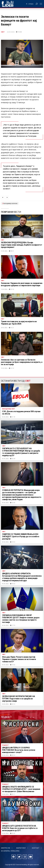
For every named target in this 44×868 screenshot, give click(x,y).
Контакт (36, 848)
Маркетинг (21, 848)
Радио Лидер (7, 4)
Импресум (6, 848)
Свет (3, 32)
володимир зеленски (11, 203)
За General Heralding (10, 851)
